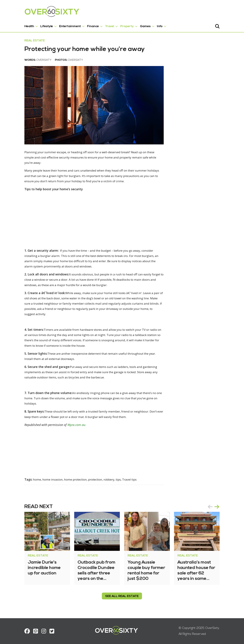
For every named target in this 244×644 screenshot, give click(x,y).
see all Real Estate (122, 597)
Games (134, 25)
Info (149, 25)
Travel (99, 25)
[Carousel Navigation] (224, 507)
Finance (82, 25)
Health (18, 25)
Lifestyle (36, 25)
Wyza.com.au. (66, 425)
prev (221, 507)
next (228, 507)
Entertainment (59, 25)
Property (116, 25)
